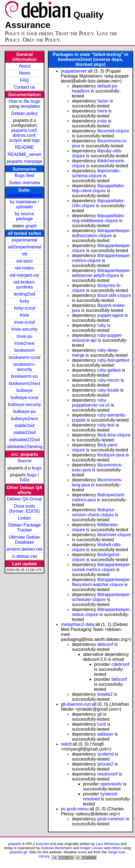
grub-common (111, 819)
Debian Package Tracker (25, 527)
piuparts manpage (24, 161)
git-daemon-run (76, 704)
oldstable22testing (25, 447)
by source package (25, 216)
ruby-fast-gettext (113, 360)
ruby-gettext (109, 370)
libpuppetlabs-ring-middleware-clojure (98, 218)
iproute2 (105, 764)
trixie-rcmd (25, 322)
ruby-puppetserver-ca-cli (91, 403)
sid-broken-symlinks (24, 285)
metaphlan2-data (77, 624)
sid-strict (25, 261)
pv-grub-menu (75, 809)
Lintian (25, 518)
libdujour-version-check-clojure (94, 512)
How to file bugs (24, 101)
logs (36, 140)
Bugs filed (24, 175)
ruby (102, 325)
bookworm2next (25, 195)
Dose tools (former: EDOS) (25, 509)
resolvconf (107, 774)
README (24, 147)
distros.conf (24, 135)
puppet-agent (110, 315)
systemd (106, 754)
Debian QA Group (24, 499)
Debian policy (24, 113)
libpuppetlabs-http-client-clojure (98, 188)
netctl (66, 744)
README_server (24, 154)
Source (25, 461)
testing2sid (25, 294)
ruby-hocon (108, 380)
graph (31, 226)
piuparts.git (18, 852)
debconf (105, 644)
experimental (24, 240)
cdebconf (120, 664)
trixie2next (25, 343)
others (116, 848)
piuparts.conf (24, 130)
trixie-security (24, 329)
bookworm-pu (25, 376)
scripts (16, 140)
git (100, 714)
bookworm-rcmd (25, 357)
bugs (37, 468)
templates (30, 106)
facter (103, 101)
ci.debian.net (25, 556)
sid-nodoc (25, 268)
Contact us (24, 87)
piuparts (15, 844)
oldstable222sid (25, 440)
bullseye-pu (24, 411)
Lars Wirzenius (108, 844)
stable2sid (24, 426)
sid (24, 254)
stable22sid (25, 432)
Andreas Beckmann (56, 848)
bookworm (24, 350)
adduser (105, 734)
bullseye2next (24, 419)
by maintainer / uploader (25, 204)
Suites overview (24, 183)
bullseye (25, 390)
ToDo (25, 480)
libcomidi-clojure (113, 131)
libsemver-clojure (114, 535)
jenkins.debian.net (25, 549)
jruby (102, 121)
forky (25, 301)
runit (102, 724)
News (24, 73)
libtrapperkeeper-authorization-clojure (101, 233)
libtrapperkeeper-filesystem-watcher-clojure (101, 582)
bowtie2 (105, 694)
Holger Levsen (92, 848)
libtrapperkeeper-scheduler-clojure (101, 597)
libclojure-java (111, 455)
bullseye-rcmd (24, 398)
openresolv (111, 784)
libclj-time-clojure (114, 435)
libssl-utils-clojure (114, 295)
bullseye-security (25, 405)
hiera (102, 111)
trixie (24, 315)
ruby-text (106, 425)
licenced (42, 844)
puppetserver (74, 71)
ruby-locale (108, 390)
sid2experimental (25, 247)
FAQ (24, 80)
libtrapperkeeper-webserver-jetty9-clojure (101, 273)
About (24, 66)
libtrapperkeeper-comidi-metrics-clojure (101, 567)
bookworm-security (25, 367)
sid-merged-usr (24, 275)
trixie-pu (25, 336)
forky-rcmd (25, 308)
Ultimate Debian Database (24, 540)
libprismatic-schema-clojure (96, 173)
